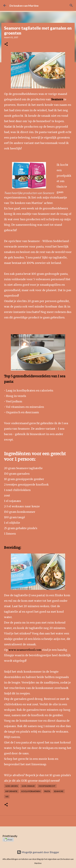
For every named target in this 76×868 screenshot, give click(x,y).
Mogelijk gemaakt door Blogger (38, 852)
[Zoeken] (71, 5)
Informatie (11, 791)
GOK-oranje (28, 786)
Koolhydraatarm (31, 791)
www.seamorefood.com (25, 650)
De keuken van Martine (24, 6)
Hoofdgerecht (47, 786)
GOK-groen (12, 786)
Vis (7, 797)
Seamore (59, 791)
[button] (6, 44)
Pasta (47, 791)
